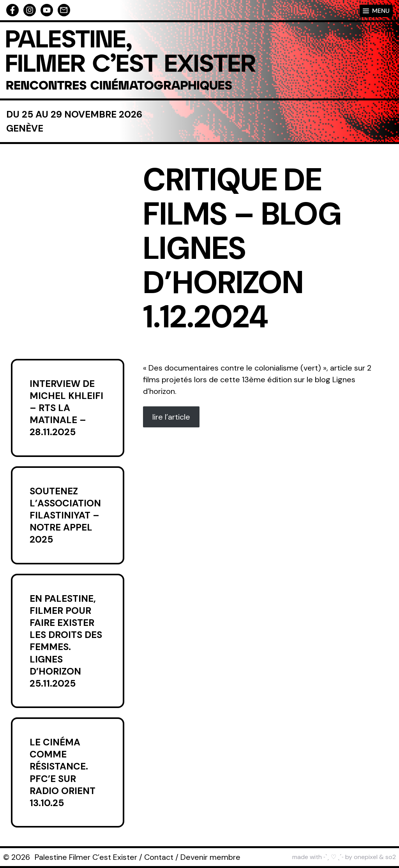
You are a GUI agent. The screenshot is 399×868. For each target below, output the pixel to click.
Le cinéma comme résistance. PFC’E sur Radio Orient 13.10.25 (63, 772)
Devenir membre (210, 857)
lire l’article (171, 417)
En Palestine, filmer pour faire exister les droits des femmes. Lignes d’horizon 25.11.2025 (66, 641)
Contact (159, 857)
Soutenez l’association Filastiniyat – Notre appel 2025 (65, 515)
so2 (391, 857)
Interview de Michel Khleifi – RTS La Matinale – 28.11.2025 (66, 408)
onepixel (366, 857)
